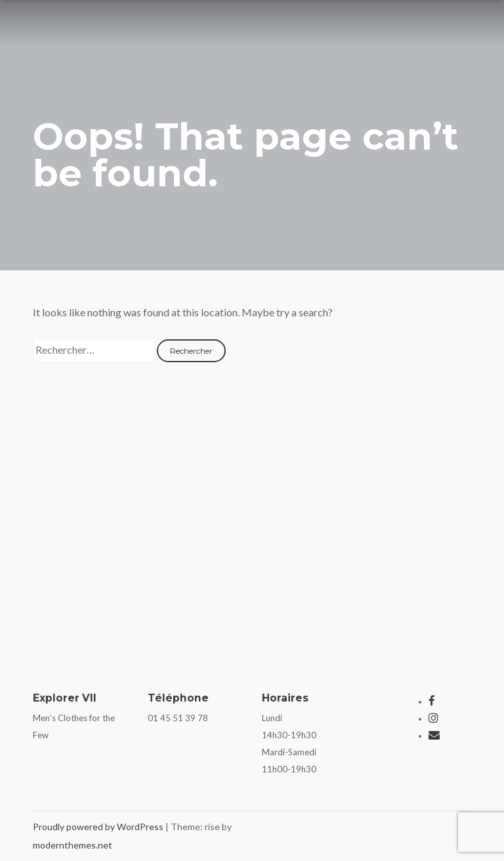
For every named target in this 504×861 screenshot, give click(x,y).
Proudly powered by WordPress (99, 827)
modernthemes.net (73, 845)
